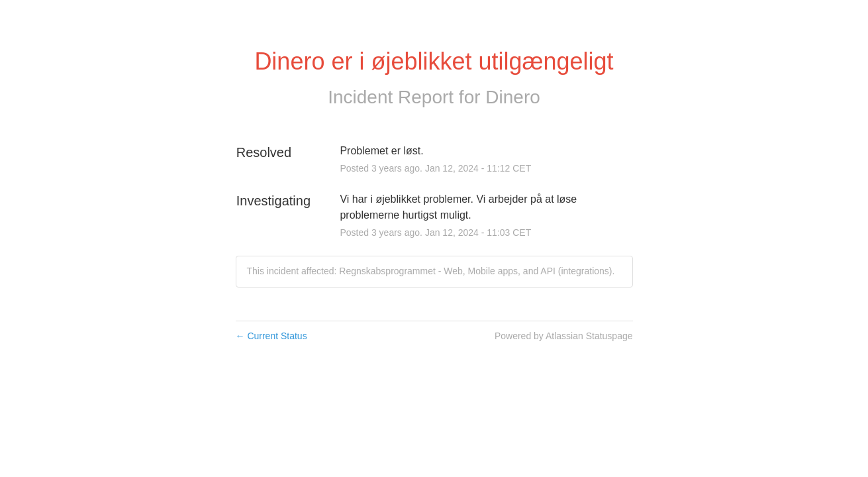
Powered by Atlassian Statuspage (564, 336)
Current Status (271, 336)
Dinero (512, 97)
